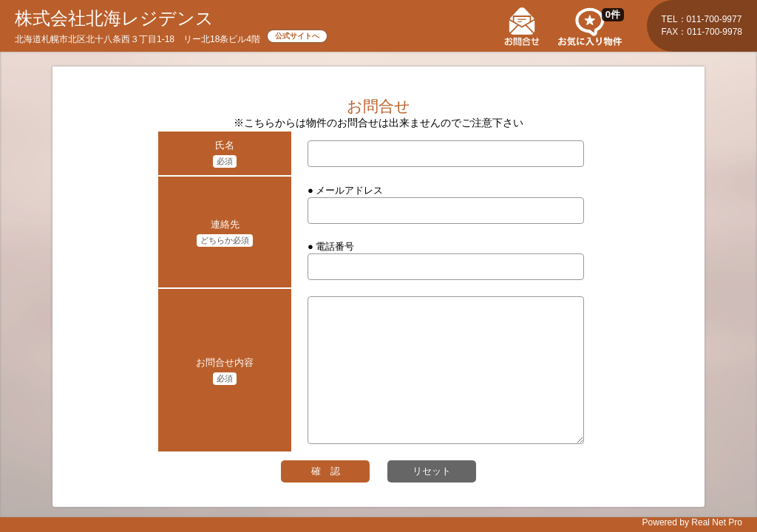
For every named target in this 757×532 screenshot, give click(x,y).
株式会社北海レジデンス (114, 18)
